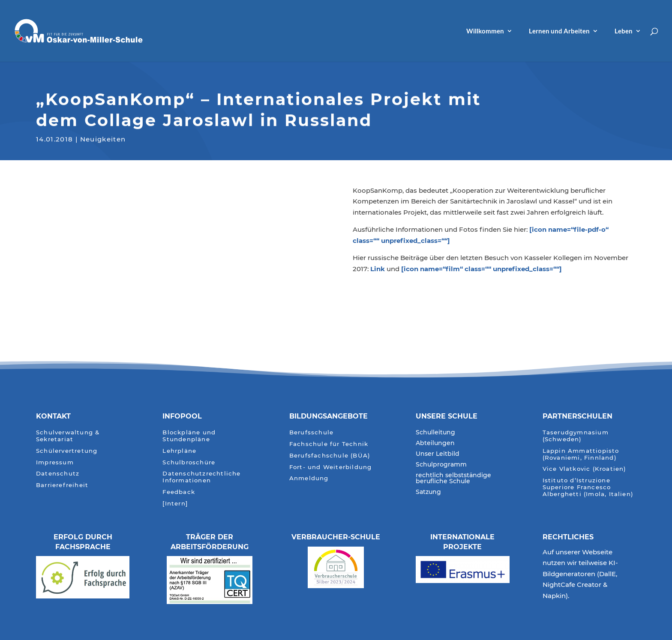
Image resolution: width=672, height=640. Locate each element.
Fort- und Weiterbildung (331, 467)
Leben (624, 31)
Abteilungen (435, 443)
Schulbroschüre (189, 462)
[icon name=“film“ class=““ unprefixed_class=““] (481, 269)
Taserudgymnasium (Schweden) (576, 436)
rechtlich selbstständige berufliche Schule (453, 479)
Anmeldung (309, 478)
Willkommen (485, 31)
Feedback (179, 492)
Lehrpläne (179, 451)
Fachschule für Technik (329, 444)
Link (378, 269)
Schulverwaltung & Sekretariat (68, 436)
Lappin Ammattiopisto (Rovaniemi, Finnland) (581, 454)
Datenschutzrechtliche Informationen (201, 477)
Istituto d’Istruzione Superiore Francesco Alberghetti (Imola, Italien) (588, 487)
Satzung (428, 492)
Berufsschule (311, 432)
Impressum (55, 462)
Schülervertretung (67, 451)
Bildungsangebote (328, 416)
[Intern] (175, 504)
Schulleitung (435, 433)
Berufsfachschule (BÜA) (330, 456)
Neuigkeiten (103, 138)
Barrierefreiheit (62, 485)
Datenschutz (58, 474)
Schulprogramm (441, 465)
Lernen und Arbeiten (559, 31)
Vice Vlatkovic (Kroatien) (585, 469)
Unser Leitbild (438, 454)
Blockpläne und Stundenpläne (189, 436)
